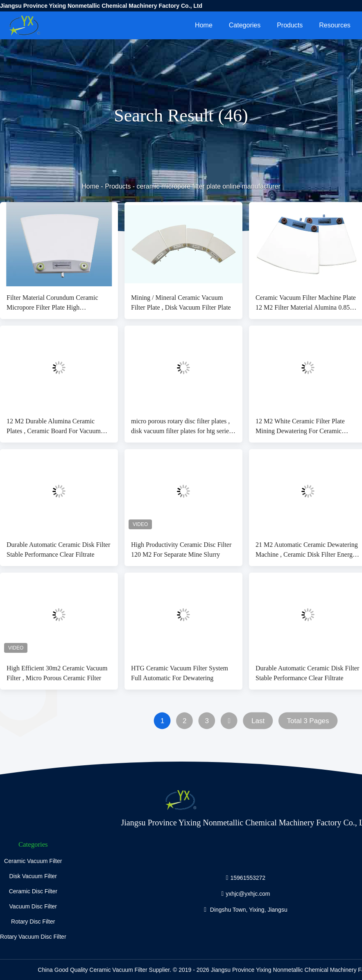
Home (204, 25)
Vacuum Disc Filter (33, 906)
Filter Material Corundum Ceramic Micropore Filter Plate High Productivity (52, 303)
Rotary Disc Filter (33, 922)
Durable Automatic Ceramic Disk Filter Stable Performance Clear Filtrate (58, 550)
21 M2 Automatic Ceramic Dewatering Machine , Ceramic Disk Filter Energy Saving (307, 550)
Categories (245, 25)
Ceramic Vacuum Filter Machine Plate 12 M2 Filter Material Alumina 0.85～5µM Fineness (306, 303)
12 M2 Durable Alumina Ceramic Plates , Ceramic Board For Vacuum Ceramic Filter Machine (54, 427)
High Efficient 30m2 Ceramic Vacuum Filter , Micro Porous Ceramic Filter (57, 673)
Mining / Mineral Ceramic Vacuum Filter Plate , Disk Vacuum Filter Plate (181, 302)
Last (258, 721)
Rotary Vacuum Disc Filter (33, 937)
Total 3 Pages (308, 721)
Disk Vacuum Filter (33, 876)
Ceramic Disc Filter (33, 891)
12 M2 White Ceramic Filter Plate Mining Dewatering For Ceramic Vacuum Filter (300, 427)
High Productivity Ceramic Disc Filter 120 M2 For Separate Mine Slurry (181, 550)
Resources (335, 25)
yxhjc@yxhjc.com (248, 893)
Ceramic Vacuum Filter (33, 861)
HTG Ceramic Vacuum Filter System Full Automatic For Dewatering (180, 673)
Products (290, 25)
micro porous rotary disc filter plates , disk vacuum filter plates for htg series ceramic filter (181, 427)
